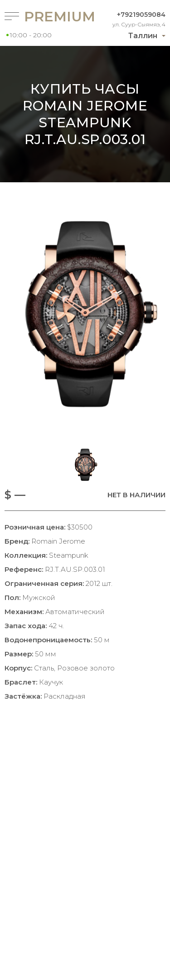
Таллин (143, 36)
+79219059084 (141, 15)
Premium (44, 17)
